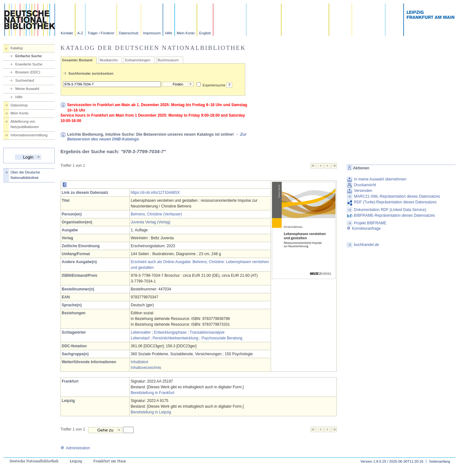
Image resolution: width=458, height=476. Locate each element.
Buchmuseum (168, 60)
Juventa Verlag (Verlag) (151, 222)
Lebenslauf (140, 338)
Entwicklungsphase (170, 332)
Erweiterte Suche (29, 64)
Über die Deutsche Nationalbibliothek (25, 175)
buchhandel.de (367, 245)
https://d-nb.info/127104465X (155, 193)
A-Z (80, 33)
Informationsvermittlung (29, 135)
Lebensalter (141, 332)
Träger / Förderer (101, 33)
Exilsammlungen (138, 60)
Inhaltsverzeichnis (146, 368)
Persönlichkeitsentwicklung (175, 338)
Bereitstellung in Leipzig (151, 412)
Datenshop (19, 105)
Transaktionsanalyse (207, 332)
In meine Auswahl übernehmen (380, 179)
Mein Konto (186, 33)
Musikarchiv (109, 60)
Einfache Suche (28, 56)
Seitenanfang (440, 461)
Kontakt (67, 33)
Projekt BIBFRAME (370, 223)
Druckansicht (365, 185)
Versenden (363, 191)
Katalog (17, 48)
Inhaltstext (139, 362)
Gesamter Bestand (77, 60)
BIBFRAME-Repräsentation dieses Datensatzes (395, 215)
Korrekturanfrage (364, 228)
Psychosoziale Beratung (222, 338)
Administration (75, 448)
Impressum (152, 33)
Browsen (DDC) (28, 72)
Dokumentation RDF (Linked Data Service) (390, 210)
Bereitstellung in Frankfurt (153, 393)
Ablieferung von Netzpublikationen (25, 124)
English (205, 33)
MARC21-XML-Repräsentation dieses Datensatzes (397, 196)
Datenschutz (129, 33)
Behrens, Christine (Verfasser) (156, 214)
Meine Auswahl (27, 89)
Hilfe (169, 33)
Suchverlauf (25, 80)
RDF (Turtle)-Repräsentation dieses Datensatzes (395, 202)
